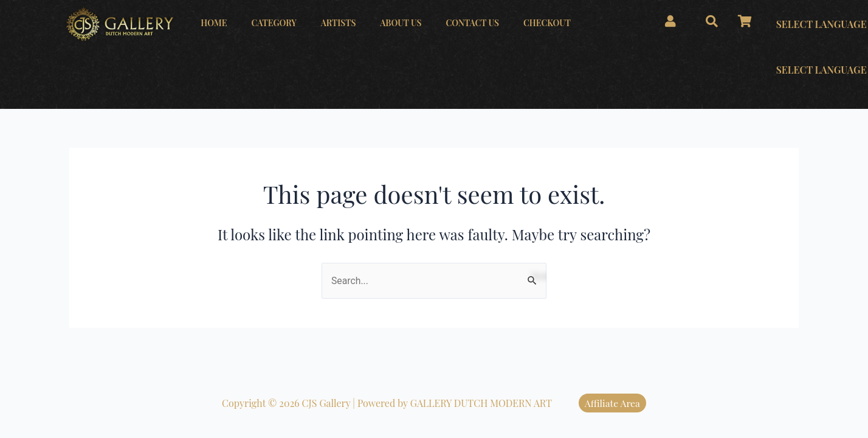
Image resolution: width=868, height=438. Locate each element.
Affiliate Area (612, 403)
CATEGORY (274, 23)
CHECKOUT (547, 23)
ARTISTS (339, 23)
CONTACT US (473, 23)
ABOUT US (401, 23)
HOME (214, 23)
